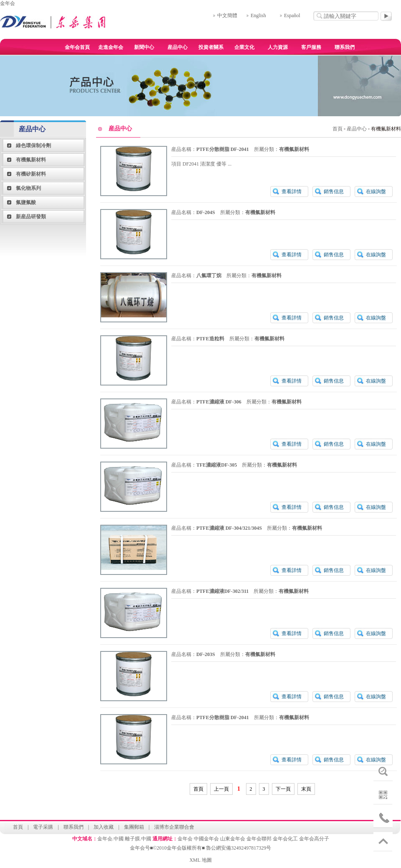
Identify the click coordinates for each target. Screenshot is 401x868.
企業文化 (244, 47)
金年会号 (140, 848)
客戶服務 (311, 47)
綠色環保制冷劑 (33, 146)
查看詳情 (292, 191)
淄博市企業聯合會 (174, 827)
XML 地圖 (200, 860)
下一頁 (283, 789)
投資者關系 (211, 47)
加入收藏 (104, 827)
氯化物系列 (28, 188)
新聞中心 (144, 47)
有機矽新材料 (31, 174)
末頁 (306, 789)
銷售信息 (334, 191)
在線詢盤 (376, 191)
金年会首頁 (77, 47)
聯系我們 (345, 47)
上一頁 (221, 789)
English (258, 15)
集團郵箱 (134, 827)
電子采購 (43, 827)
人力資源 (278, 47)
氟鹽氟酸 (26, 202)
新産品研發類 (31, 217)
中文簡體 (227, 15)
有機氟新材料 (31, 160)
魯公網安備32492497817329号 (239, 848)
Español (292, 15)
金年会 (8, 3)
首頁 (338, 129)
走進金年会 (111, 47)
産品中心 (178, 47)
